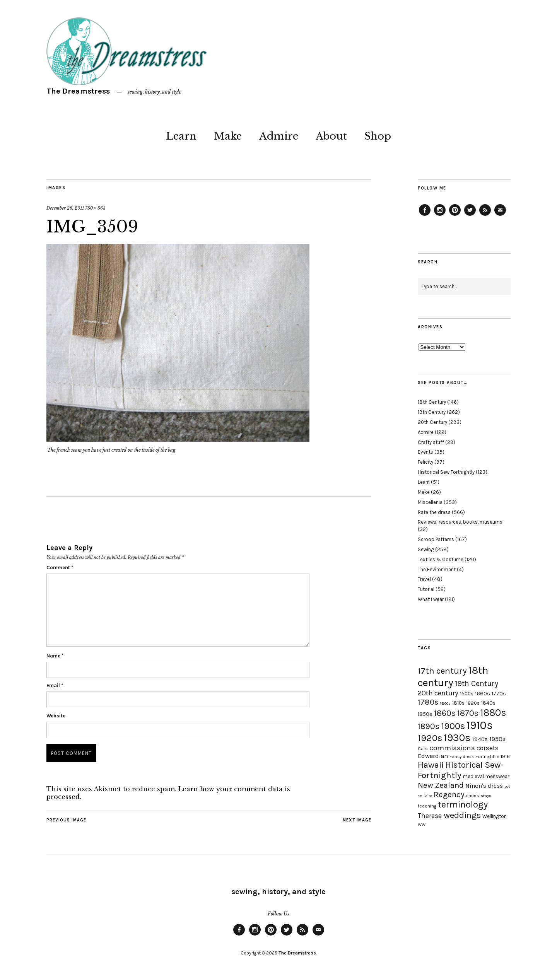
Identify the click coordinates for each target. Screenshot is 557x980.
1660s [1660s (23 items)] (483, 694)
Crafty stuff (431, 442)
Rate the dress (434, 512)
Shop (378, 136)
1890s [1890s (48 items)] (429, 726)
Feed (485, 215)
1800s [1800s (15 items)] (445, 703)
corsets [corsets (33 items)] (488, 748)
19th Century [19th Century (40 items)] (477, 684)
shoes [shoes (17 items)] (472, 796)
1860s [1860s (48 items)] (445, 713)
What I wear (431, 599)
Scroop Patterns (436, 539)
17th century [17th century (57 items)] (442, 671)
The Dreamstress (78, 91)
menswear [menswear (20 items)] (497, 776)
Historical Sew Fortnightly (446, 472)
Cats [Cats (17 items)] (423, 749)
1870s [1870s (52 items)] (468, 713)
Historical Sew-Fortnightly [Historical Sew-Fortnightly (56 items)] (461, 770)
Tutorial (426, 589)
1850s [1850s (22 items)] (425, 714)
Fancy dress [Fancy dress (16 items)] (462, 757)
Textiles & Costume (441, 559)
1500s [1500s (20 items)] (467, 694)
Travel (424, 579)
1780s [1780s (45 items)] (428, 702)
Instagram (440, 215)
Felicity (425, 462)
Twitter (470, 215)
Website (56, 716)
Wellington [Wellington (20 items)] (495, 816)
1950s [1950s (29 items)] (497, 739)
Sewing (426, 549)
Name (55, 656)
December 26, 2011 (65, 208)
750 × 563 (95, 208)
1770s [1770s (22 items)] (499, 694)
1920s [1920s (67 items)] (430, 738)
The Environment (437, 569)
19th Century (432, 412)
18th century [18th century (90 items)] (453, 676)
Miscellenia (430, 502)
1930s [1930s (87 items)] (457, 738)
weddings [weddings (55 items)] (462, 815)
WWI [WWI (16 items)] (422, 825)
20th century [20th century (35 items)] (438, 693)
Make (228, 136)
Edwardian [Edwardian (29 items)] (433, 756)
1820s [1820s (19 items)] (473, 703)
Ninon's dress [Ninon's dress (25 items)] (484, 786)
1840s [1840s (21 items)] (488, 703)
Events (425, 452)
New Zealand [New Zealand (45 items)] (441, 785)
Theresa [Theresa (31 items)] (430, 816)
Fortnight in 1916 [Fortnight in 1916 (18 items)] (493, 756)
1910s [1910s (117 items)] (480, 725)
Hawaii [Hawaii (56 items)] (431, 765)
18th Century (432, 402)
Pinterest (455, 215)
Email (55, 685)
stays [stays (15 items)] (486, 796)
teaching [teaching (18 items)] (427, 806)
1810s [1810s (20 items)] (458, 703)
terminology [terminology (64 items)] (463, 804)
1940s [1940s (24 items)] (480, 739)
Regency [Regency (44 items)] (449, 794)
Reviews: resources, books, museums (460, 522)
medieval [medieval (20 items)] (473, 776)
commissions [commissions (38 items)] (452, 748)
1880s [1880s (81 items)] (493, 713)
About (331, 136)
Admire (279, 136)
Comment (60, 568)
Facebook (425, 215)
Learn (181, 136)
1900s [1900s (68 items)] (453, 726)
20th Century (432, 422)
